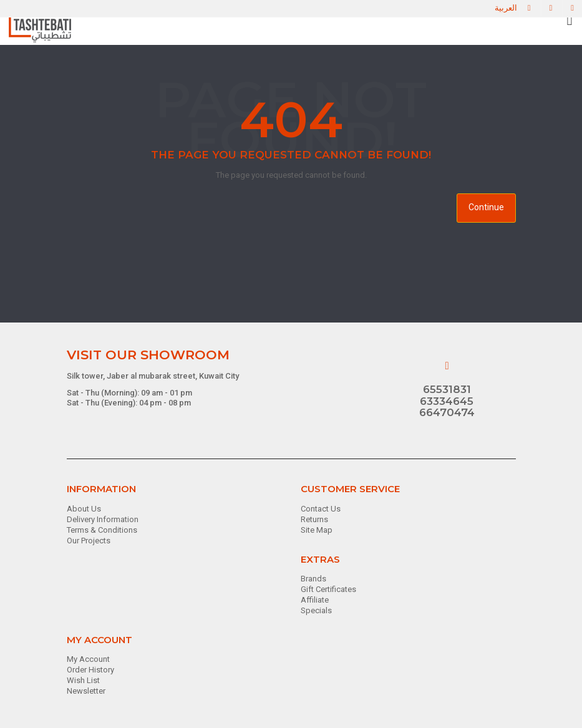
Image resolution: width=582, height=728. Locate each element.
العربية (506, 8)
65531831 (447, 389)
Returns (314, 519)
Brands (313, 579)
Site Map (317, 530)
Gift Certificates (328, 589)
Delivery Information (103, 519)
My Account (88, 659)
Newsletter (86, 691)
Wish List (83, 680)
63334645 (447, 401)
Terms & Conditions (102, 530)
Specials (316, 610)
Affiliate (315, 600)
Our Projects (89, 541)
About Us (84, 509)
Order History (90, 670)
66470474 (447, 412)
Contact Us (321, 509)
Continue (486, 207)
